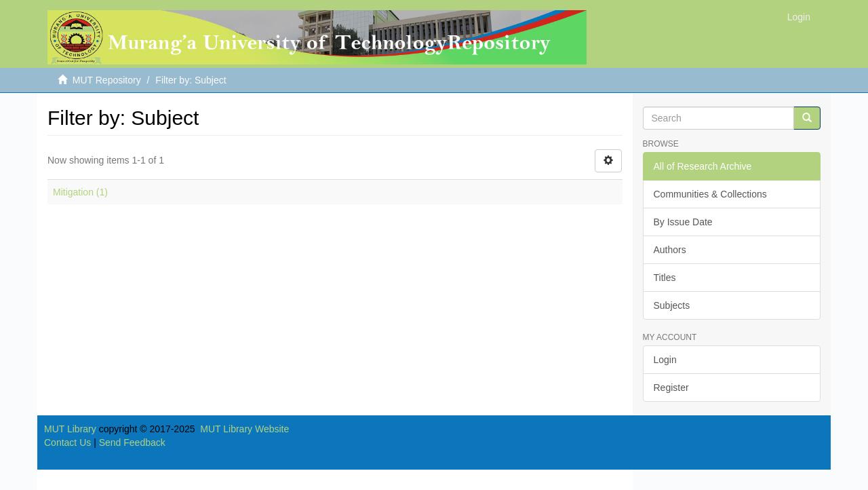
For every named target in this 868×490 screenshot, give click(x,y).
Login (665, 360)
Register (671, 388)
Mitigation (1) (80, 192)
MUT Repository (107, 80)
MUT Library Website (244, 429)
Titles (665, 278)
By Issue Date (683, 222)
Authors (670, 250)
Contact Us (67, 442)
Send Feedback (132, 442)
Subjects (672, 305)
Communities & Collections (710, 194)
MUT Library (70, 429)
